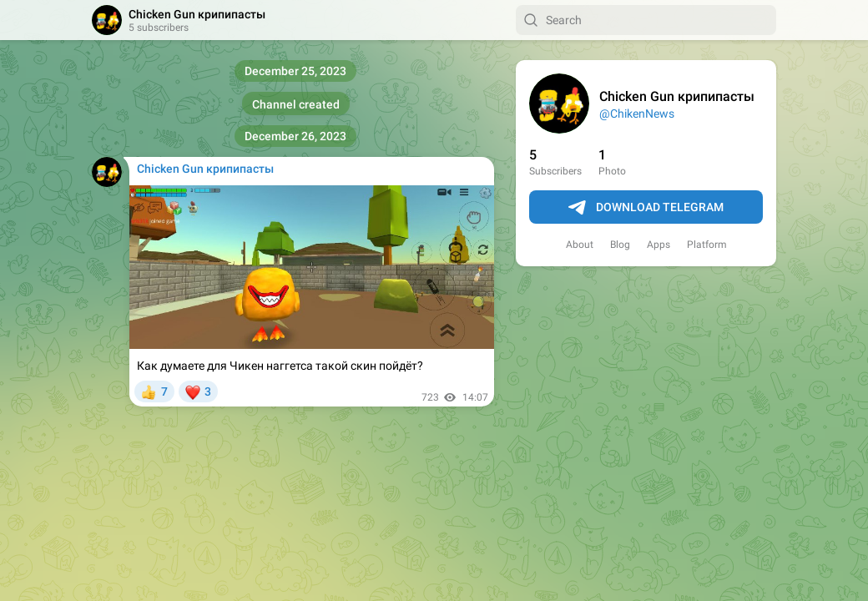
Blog (620, 245)
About (580, 245)
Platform (707, 245)
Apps (659, 245)
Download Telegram (646, 208)
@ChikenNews (637, 114)
